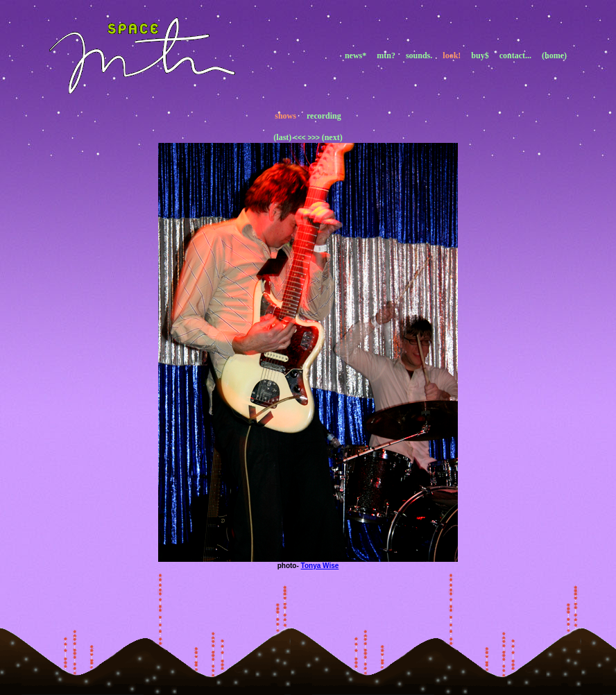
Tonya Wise (320, 566)
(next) (332, 137)
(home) (554, 55)
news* (356, 55)
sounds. (419, 55)
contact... (515, 55)
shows (285, 116)
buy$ (480, 55)
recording (324, 116)
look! (452, 55)
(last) (282, 137)
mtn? (386, 55)
